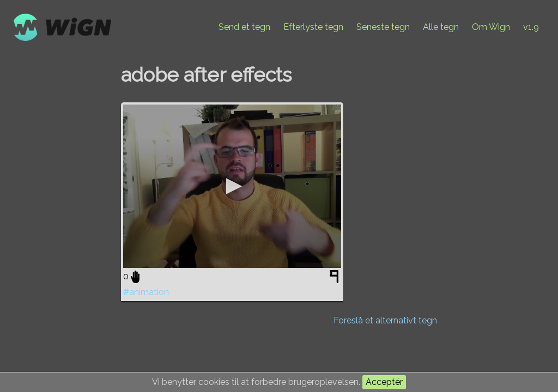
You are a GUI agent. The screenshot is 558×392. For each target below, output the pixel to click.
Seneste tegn (383, 27)
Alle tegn (441, 27)
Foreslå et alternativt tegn (385, 320)
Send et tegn (244, 27)
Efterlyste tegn (313, 27)
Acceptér (384, 382)
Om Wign (491, 27)
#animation (146, 292)
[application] (232, 186)
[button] (232, 186)
